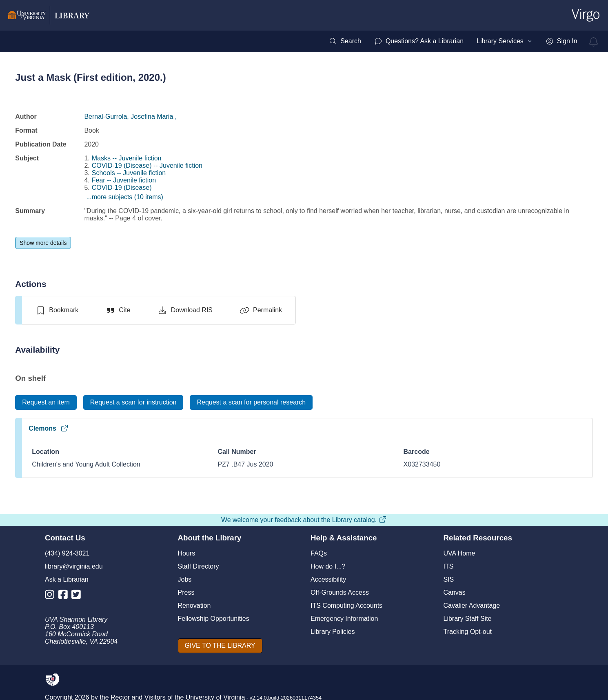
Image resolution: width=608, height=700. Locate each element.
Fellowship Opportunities (214, 619)
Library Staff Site (468, 619)
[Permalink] (261, 310)
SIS (449, 579)
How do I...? (328, 566)
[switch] (57, 310)
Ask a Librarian (67, 579)
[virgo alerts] (594, 42)
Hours (187, 553)
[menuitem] (345, 41)
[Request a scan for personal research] (251, 402)
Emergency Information (344, 619)
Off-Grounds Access (340, 592)
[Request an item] (46, 402)
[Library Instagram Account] (52, 596)
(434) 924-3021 (67, 553)
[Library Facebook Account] (65, 596)
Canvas (455, 592)
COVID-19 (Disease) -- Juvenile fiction (147, 166)
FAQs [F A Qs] (319, 553)
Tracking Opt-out (468, 632)
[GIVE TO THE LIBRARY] (220, 646)
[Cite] (118, 310)
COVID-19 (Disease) (122, 188)
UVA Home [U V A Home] (459, 553)
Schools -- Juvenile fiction (129, 173)
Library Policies (333, 632)
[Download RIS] (185, 310)
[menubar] (453, 41)
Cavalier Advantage (472, 606)
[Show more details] (43, 243)
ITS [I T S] (449, 566)
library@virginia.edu (74, 566)
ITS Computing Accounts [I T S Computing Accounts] (346, 606)
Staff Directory (199, 566)
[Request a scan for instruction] (133, 402)
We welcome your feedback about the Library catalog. (304, 520)
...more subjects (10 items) (125, 197)
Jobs (185, 579)
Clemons (49, 428)
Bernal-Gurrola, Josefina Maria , (130, 117)
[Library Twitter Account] (78, 596)
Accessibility (328, 579)
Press (186, 592)
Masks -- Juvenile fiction (127, 158)
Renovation (194, 606)
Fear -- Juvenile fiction (124, 180)
